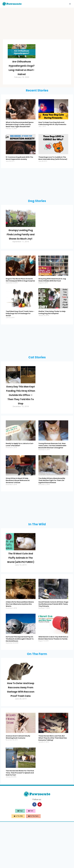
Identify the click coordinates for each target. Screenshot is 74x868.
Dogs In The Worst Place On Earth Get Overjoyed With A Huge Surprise (20, 297)
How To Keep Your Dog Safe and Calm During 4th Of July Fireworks (52, 132)
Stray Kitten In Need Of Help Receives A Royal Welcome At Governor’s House (18, 510)
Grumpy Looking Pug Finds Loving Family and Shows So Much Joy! (21, 247)
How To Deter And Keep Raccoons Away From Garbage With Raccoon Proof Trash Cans (21, 731)
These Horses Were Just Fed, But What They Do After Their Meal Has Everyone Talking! (53, 784)
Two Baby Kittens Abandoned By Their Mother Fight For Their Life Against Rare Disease (52, 510)
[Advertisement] (37, 24)
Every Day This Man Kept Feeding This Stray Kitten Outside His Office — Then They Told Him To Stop (21, 418)
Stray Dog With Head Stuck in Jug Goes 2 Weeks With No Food (52, 297)
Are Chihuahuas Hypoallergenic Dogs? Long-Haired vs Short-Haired (22, 72)
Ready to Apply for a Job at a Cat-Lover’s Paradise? (20, 474)
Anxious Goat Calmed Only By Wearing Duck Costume (18, 783)
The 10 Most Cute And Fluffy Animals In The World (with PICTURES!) (21, 591)
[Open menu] (70, 4)
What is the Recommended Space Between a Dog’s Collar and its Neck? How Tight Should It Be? (20, 133)
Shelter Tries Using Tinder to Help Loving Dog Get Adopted (52, 329)
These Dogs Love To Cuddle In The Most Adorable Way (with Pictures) (53, 167)
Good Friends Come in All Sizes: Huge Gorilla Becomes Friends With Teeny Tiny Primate (53, 642)
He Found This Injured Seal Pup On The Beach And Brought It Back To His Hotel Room (20, 677)
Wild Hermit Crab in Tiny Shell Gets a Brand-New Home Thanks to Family (53, 676)
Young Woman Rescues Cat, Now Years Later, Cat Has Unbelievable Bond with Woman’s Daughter (52, 475)
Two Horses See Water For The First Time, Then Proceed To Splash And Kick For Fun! (20, 819)
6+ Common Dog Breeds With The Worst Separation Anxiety (19, 167)
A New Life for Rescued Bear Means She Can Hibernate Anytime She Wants (20, 642)
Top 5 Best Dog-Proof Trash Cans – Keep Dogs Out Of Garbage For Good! (20, 330)
